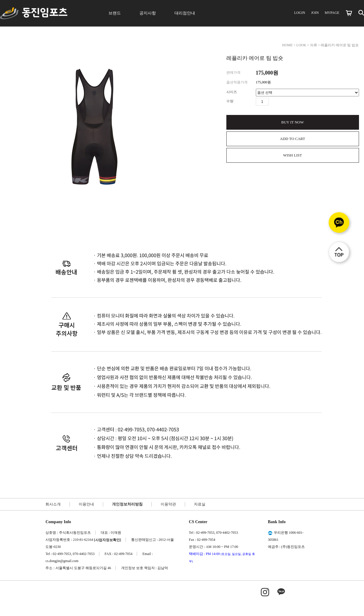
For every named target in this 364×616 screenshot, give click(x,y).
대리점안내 (185, 13)
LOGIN (300, 13)
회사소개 (53, 504)
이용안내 (86, 504)
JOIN (315, 13)
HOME (287, 45)
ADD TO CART (293, 139)
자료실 (200, 504)
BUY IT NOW (293, 122)
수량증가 (274, 102)
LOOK (301, 45)
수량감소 (282, 102)
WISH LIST (293, 155)
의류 (314, 45)
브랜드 (115, 13)
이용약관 (168, 504)
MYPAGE (332, 13)
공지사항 (148, 13)
